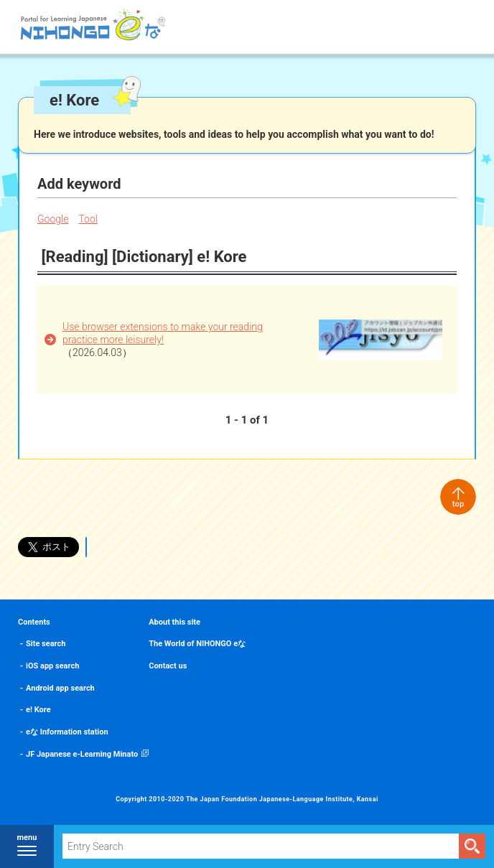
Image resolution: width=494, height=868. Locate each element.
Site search (46, 644)
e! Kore (38, 710)
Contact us (168, 666)
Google (53, 219)
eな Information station (67, 732)
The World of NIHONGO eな (197, 644)
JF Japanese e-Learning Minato (82, 754)
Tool (88, 219)
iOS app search (52, 666)
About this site (174, 622)
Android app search (60, 688)
